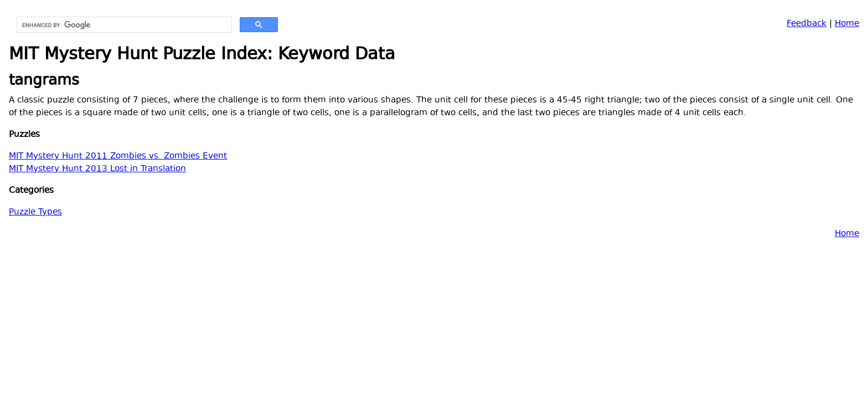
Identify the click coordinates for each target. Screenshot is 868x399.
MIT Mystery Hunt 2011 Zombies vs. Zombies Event (118, 157)
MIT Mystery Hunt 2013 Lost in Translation (97, 169)
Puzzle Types (35, 213)
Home (847, 24)
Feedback (807, 24)
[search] (123, 25)
